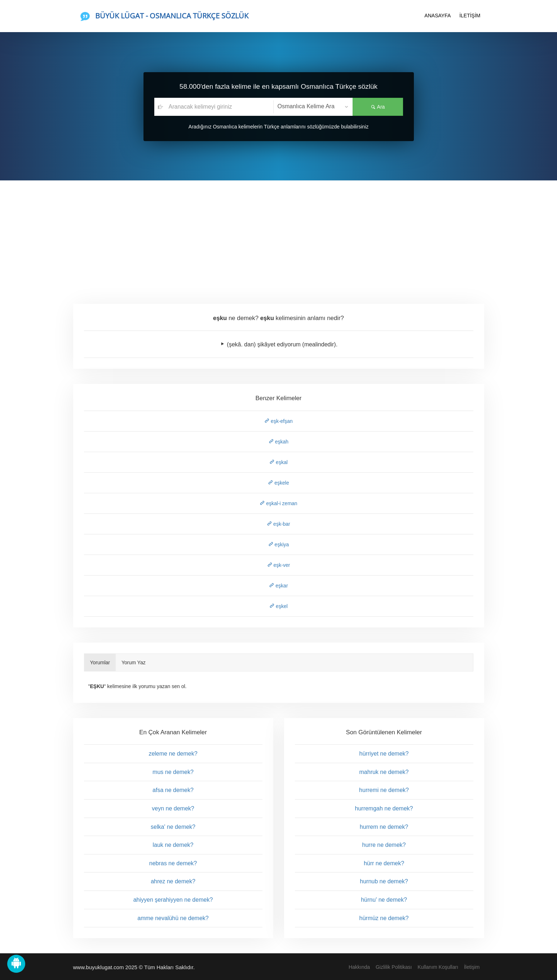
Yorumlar (100, 662)
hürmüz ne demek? (384, 918)
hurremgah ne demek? (384, 808)
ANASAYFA (437, 16)
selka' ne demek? (173, 827)
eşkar (278, 586)
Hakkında (359, 967)
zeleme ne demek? (173, 754)
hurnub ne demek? (384, 881)
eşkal (278, 462)
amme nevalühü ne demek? (173, 918)
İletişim (472, 967)
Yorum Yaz (134, 662)
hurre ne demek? (384, 845)
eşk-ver (279, 565)
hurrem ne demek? (384, 827)
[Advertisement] (279, 235)
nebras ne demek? (173, 863)
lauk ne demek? (173, 845)
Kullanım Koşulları (438, 967)
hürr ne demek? (384, 863)
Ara (378, 107)
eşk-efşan (278, 421)
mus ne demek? (173, 772)
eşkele (278, 483)
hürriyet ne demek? (384, 754)
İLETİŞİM (470, 16)
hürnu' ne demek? (384, 900)
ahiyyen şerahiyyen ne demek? (173, 900)
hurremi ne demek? (384, 790)
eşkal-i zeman (278, 503)
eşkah (278, 442)
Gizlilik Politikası (394, 967)
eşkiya (279, 544)
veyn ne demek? (173, 808)
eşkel (278, 606)
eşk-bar (278, 524)
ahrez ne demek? (173, 881)
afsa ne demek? (173, 790)
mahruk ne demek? (384, 772)
